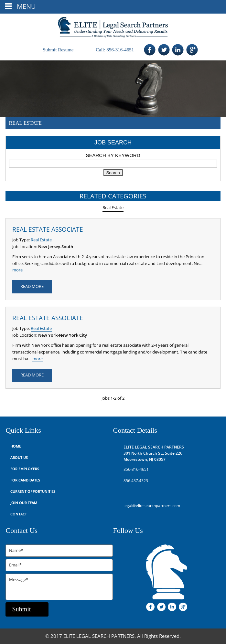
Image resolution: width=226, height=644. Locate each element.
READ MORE (32, 287)
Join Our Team (24, 503)
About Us (19, 458)
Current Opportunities (33, 492)
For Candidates (25, 480)
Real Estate (113, 208)
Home (16, 446)
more (17, 270)
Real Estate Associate (48, 230)
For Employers (25, 469)
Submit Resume (58, 50)
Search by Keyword (113, 155)
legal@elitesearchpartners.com (152, 506)
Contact (19, 514)
